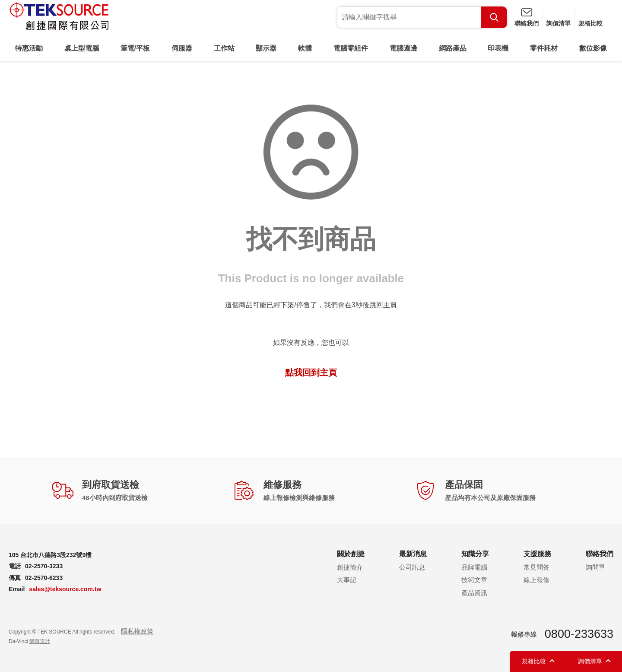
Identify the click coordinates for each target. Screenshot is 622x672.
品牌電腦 (474, 567)
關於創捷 (351, 554)
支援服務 (537, 554)
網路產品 (453, 48)
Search (494, 17)
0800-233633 (579, 634)
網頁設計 (40, 641)
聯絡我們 (527, 23)
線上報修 (536, 580)
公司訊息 (412, 567)
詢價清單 (559, 23)
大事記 (347, 580)
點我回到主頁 (311, 373)
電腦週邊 (403, 48)
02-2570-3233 (44, 566)
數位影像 (593, 48)
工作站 (224, 48)
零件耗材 (544, 48)
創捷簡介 (350, 567)
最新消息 (413, 554)
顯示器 (266, 48)
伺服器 (182, 48)
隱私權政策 (137, 631)
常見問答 (536, 567)
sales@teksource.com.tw (65, 589)
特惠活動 (29, 48)
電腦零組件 (351, 48)
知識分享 (475, 554)
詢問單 (595, 567)
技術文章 (474, 580)
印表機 (498, 48)
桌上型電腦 (82, 48)
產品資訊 (474, 593)
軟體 (305, 48)
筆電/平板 (135, 48)
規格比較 (590, 23)
